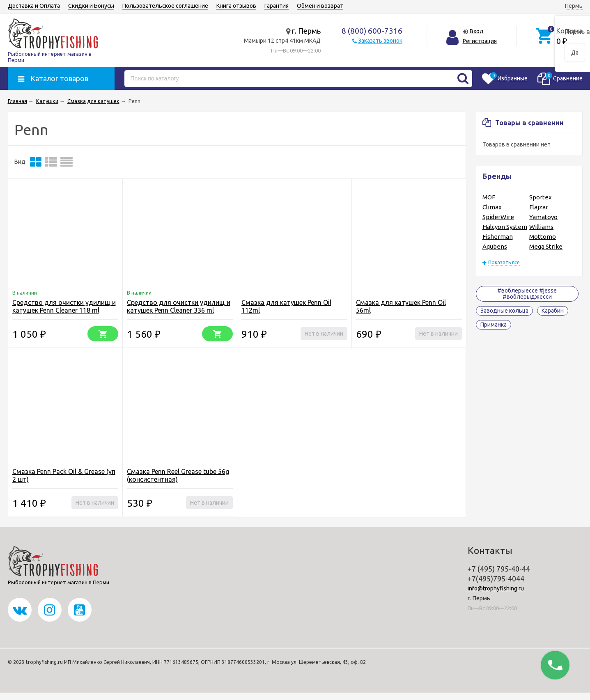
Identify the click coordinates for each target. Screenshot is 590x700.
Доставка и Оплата (34, 6)
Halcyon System (505, 227)
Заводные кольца (504, 311)
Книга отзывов (236, 6)
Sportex (541, 197)
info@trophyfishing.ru (496, 588)
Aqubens (495, 246)
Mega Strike (546, 246)
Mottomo (543, 237)
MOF (489, 197)
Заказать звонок (380, 41)
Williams (541, 227)
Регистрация (480, 41)
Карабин (553, 311)
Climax (492, 207)
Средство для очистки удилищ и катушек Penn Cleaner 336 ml (179, 306)
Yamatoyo (543, 217)
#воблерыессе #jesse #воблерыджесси (527, 294)
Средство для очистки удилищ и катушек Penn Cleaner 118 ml (64, 306)
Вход (477, 31)
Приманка (494, 325)
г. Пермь (306, 31)
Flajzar (539, 207)
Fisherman (498, 237)
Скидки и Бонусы (91, 6)
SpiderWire (498, 217)
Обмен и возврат (320, 6)
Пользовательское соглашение (165, 6)
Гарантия (277, 6)
